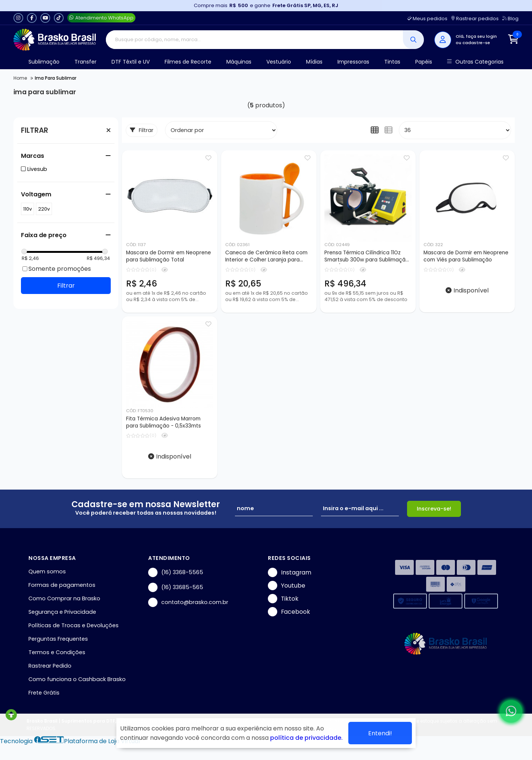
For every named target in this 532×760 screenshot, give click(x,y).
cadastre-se (476, 43)
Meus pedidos (427, 19)
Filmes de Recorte (188, 62)
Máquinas (239, 62)
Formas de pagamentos (62, 585)
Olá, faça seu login (476, 36)
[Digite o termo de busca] (255, 40)
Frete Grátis (44, 693)
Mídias (314, 62)
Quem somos (47, 571)
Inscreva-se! (434, 509)
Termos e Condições (57, 652)
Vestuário (279, 62)
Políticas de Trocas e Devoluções (74, 625)
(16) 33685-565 (176, 587)
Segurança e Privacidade (62, 612)
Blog (510, 19)
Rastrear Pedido (50, 666)
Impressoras (353, 62)
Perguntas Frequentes (58, 639)
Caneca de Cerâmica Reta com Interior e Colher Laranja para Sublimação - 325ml (266, 257)
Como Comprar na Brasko (64, 598)
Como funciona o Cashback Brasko (77, 679)
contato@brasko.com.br (188, 602)
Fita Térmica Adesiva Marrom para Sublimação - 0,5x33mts (163, 422)
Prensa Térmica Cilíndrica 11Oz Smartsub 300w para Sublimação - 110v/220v (367, 257)
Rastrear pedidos (475, 19)
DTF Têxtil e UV (131, 62)
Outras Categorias (475, 62)
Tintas (392, 62)
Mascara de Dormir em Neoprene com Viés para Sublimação (466, 256)
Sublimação (44, 62)
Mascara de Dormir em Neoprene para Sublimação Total (169, 256)
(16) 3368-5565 (176, 572)
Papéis (424, 62)
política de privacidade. (306, 738)
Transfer (85, 62)
